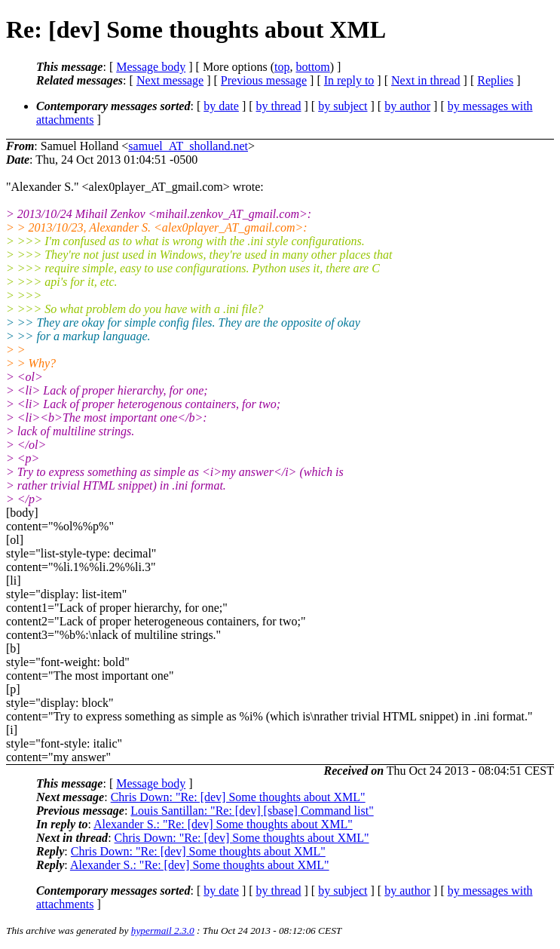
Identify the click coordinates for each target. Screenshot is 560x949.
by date (221, 106)
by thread (279, 106)
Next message (170, 80)
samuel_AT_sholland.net (188, 146)
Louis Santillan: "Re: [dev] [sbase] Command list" (252, 811)
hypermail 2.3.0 (163, 931)
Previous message (264, 80)
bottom (312, 67)
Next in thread (426, 80)
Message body (151, 67)
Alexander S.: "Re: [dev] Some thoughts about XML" (223, 824)
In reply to (349, 80)
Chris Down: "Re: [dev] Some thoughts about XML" (238, 797)
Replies (495, 80)
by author (407, 106)
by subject (343, 106)
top (282, 67)
